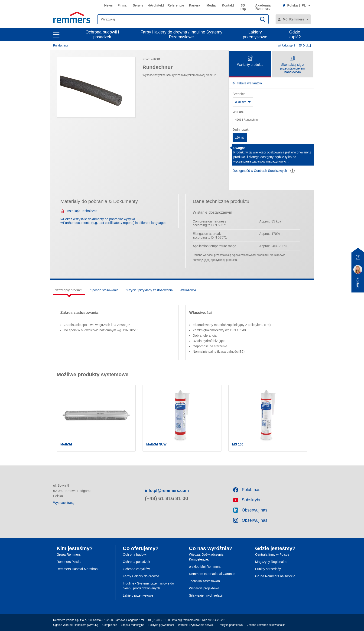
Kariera (195, 5)
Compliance (110, 625)
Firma (122, 5)
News (109, 5)
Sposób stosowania (104, 290)
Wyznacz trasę (64, 503)
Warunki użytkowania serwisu (196, 625)
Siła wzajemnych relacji (206, 595)
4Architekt (156, 5)
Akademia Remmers (263, 7)
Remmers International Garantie (212, 574)
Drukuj (305, 46)
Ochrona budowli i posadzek (102, 35)
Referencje (176, 5)
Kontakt (228, 5)
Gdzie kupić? (295, 35)
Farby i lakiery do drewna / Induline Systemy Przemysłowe (181, 35)
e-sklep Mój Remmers (205, 567)
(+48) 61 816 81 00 (167, 498)
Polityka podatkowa (231, 625)
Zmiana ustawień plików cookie (266, 625)
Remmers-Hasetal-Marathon (77, 569)
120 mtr (240, 138)
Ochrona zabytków (136, 569)
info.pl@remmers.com (167, 491)
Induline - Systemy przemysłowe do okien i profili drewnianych (148, 586)
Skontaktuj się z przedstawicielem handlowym (293, 65)
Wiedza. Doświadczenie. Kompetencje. (207, 557)
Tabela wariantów (247, 83)
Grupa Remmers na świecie (275, 576)
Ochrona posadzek (136, 562)
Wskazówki (188, 290)
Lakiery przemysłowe (255, 35)
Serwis (138, 5)
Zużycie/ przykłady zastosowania (149, 290)
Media (211, 5)
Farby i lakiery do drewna (141, 576)
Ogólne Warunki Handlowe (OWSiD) (76, 625)
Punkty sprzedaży (268, 569)
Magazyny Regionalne (271, 562)
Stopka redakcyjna (133, 625)
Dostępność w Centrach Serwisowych (260, 171)
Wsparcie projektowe (204, 588)
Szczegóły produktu (69, 290)
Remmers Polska (69, 562)
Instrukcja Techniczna (79, 211)
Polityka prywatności (161, 625)
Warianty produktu (250, 61)
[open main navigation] (56, 35)
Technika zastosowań (204, 581)
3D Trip (243, 7)
